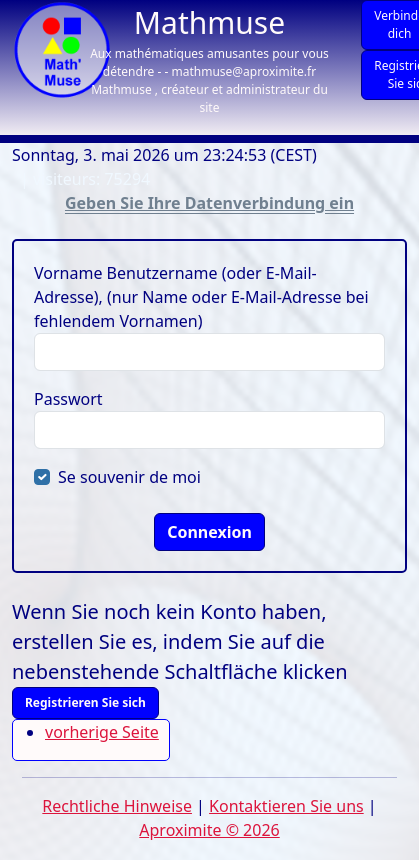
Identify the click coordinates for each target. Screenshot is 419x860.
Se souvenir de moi (129, 477)
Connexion (209, 532)
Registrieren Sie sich (85, 702)
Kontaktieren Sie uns (286, 806)
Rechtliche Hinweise (117, 806)
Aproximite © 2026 (209, 830)
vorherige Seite (102, 732)
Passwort (68, 399)
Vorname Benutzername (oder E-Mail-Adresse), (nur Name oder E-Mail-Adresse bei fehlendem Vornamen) (201, 297)
